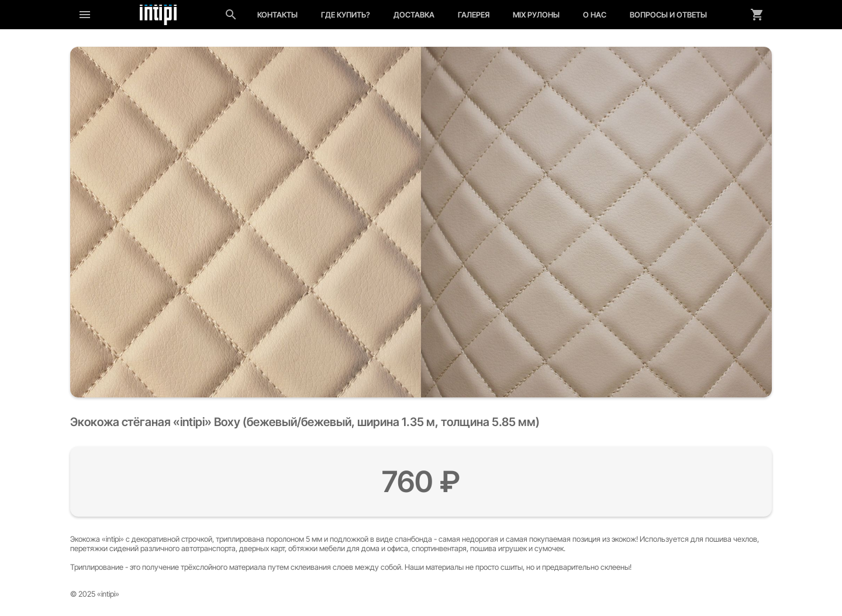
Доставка (414, 15)
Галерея (474, 15)
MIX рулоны (536, 15)
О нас (595, 15)
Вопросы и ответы (668, 15)
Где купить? (346, 15)
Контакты (277, 15)
